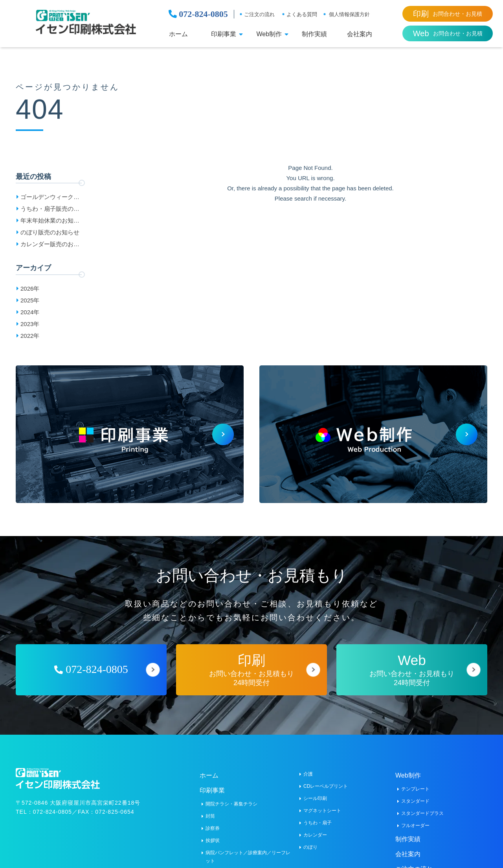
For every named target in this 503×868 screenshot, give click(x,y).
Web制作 (269, 34)
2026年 (30, 288)
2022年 (30, 336)
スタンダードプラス (422, 808)
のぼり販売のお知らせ (50, 232)
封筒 (210, 811)
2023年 (30, 324)
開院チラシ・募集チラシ (231, 798)
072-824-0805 (198, 14)
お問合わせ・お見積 (448, 14)
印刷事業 (224, 34)
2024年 (30, 312)
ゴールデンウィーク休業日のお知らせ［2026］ (50, 198)
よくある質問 (302, 14)
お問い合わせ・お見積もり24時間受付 (251, 664)
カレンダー (315, 829)
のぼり (310, 842)
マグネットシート (322, 805)
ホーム (178, 34)
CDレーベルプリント (326, 781)
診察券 (213, 823)
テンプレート (415, 783)
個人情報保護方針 (349, 14)
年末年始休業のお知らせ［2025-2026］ (50, 222)
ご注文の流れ (259, 14)
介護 (308, 768)
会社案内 (360, 34)
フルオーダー (415, 820)
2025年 (30, 300)
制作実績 (314, 34)
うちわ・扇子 (318, 817)
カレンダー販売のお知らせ (50, 245)
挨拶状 (213, 835)
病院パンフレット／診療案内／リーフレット (248, 851)
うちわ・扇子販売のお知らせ (50, 210)
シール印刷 (315, 793)
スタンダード (415, 796)
